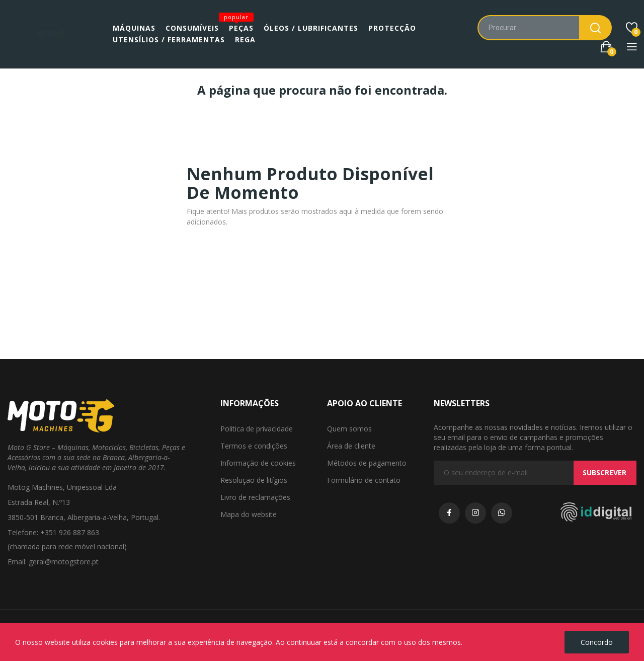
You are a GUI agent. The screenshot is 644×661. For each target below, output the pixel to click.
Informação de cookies (258, 463)
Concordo (597, 642)
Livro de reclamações (255, 497)
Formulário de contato (364, 480)
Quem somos (349, 429)
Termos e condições (254, 446)
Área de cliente (351, 446)
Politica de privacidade (257, 429)
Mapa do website (249, 514)
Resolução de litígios (254, 480)
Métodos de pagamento (367, 463)
